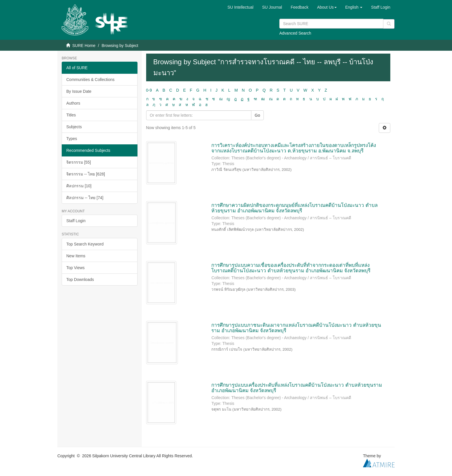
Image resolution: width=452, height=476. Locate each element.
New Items (76, 256)
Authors (73, 103)
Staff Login (76, 221)
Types (72, 139)
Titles (71, 115)
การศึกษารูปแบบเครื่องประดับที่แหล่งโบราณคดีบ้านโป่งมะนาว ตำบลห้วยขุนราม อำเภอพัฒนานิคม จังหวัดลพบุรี (297, 388)
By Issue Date (79, 91)
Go (258, 115)
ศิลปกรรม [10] (79, 186)
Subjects (74, 127)
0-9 (149, 90)
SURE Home (84, 46)
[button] (327, 7)
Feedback (299, 7)
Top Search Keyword (85, 244)
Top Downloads (80, 279)
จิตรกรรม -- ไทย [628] (86, 174)
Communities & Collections (90, 80)
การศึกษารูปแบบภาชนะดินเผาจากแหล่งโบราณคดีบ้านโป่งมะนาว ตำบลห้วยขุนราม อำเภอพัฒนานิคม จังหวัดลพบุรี (296, 328)
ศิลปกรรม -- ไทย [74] (85, 198)
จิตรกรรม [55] (79, 162)
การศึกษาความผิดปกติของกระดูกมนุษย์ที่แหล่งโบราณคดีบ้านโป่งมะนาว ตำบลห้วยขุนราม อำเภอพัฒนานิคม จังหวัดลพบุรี (294, 208)
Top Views (76, 268)
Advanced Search (295, 33)
